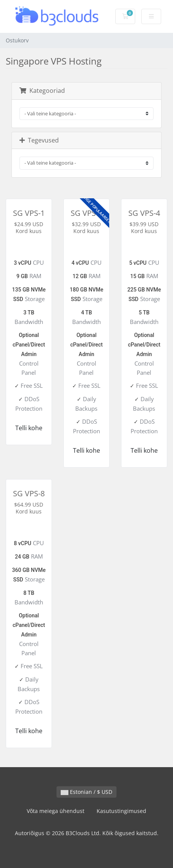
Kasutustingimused (121, 811)
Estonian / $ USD (86, 792)
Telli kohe (29, 428)
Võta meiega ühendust (56, 811)
